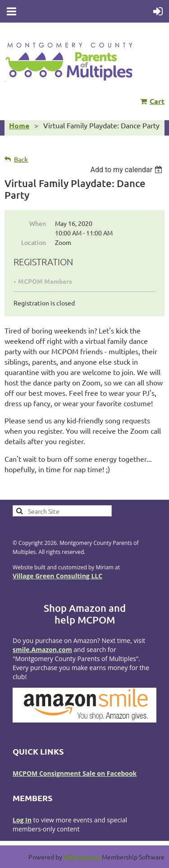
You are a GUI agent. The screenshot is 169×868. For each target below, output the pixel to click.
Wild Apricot (82, 857)
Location (34, 242)
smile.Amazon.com (42, 650)
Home (19, 125)
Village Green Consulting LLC (57, 576)
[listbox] (127, 170)
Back (21, 159)
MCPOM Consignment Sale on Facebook (75, 773)
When (38, 223)
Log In (22, 820)
